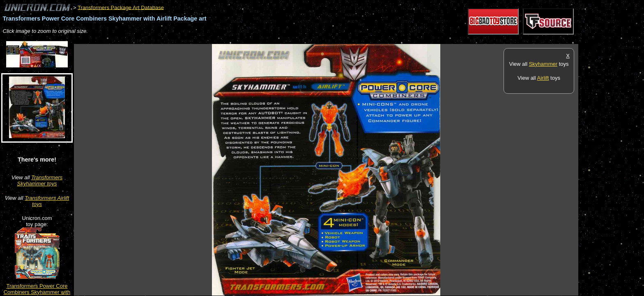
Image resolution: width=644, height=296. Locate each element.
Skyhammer (543, 64)
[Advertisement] (223, 40)
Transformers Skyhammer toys (40, 180)
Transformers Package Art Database (121, 7)
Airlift (543, 78)
